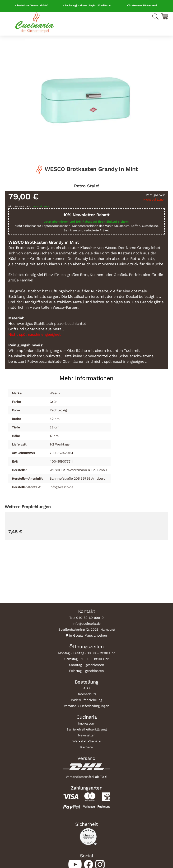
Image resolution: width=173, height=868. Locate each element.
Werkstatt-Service (86, 741)
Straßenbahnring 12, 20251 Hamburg (86, 629)
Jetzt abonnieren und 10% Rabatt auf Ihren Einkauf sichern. (86, 222)
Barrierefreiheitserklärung (86, 729)
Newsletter (86, 735)
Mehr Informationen (86, 378)
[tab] (86, 376)
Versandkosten (41, 206)
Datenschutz (86, 694)
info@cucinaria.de (86, 624)
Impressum (86, 723)
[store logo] (34, 23)
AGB (86, 688)
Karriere (86, 747)
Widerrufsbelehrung (86, 700)
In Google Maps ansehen (88, 635)
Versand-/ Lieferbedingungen (87, 706)
